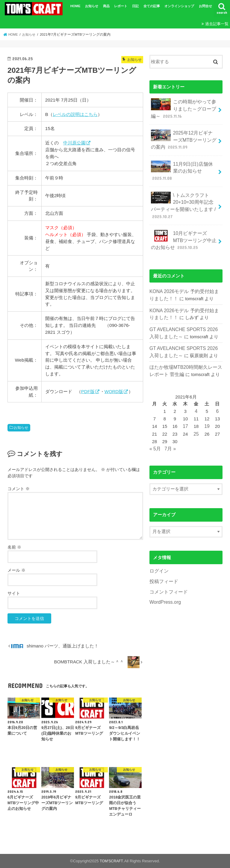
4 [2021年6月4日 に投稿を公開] (196, 397)
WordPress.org (164, 585)
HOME (75, 6)
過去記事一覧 (217, 24)
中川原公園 (74, 143)
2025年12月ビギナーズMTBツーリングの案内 (183, 137)
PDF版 (88, 391)
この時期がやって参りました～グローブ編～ (182, 108)
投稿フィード (163, 564)
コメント (19, 489)
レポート (121, 6)
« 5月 (155, 433)
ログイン (158, 555)
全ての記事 (152, 6)
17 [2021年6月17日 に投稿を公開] (186, 411)
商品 (106, 6)
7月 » (169, 433)
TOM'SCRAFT (112, 861)
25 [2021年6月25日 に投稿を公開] (197, 419)
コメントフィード (167, 574)
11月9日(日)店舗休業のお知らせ (183, 166)
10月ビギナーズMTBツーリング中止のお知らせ (182, 231)
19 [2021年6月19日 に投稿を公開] (207, 411)
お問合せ (205, 6)
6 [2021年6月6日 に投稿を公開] (217, 397)
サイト (14, 593)
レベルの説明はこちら (75, 114)
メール (16, 570)
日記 (135, 6)
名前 (14, 547)
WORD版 (114, 391)
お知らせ (92, 6)
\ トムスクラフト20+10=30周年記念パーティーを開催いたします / (183, 199)
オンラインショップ (179, 6)
